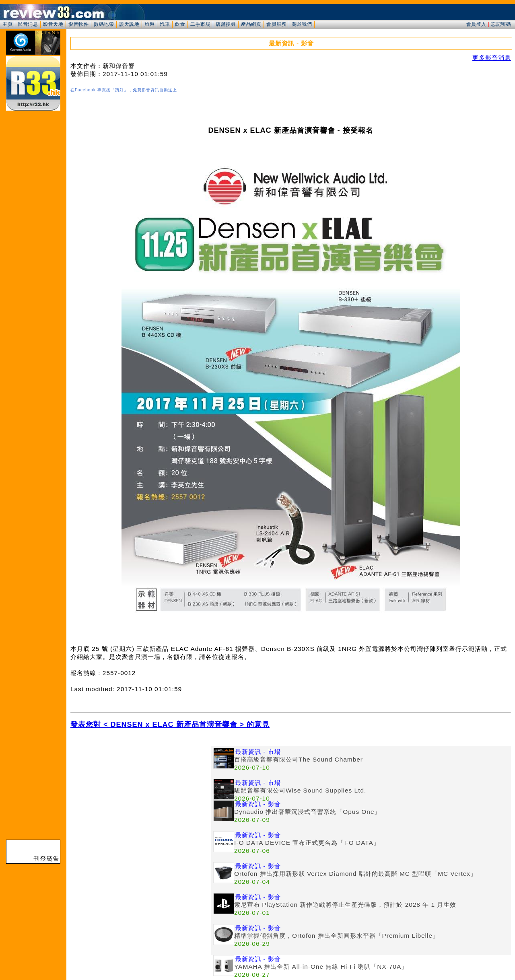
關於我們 (302, 24)
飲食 (180, 24)
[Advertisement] (141, 802)
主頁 (7, 24)
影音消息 (28, 24)
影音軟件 (78, 24)
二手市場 (200, 24)
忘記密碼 (501, 24)
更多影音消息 (492, 58)
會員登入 (476, 24)
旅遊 (149, 24)
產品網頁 (251, 24)
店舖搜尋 (226, 24)
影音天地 (53, 24)
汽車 (165, 24)
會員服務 (276, 24)
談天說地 (129, 24)
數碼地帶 (104, 24)
